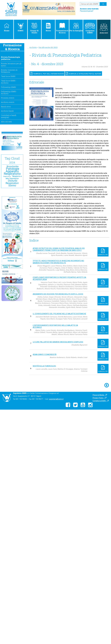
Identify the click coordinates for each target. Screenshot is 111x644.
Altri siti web (6, 122)
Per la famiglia (76, 27)
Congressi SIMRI (90, 28)
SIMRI (21, 27)
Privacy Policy (100, 398)
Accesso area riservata (89, 9)
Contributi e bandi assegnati (9, 116)
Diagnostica (7, 176)
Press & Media (100, 395)
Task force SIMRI (8, 76)
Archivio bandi (7, 111)
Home (7, 27)
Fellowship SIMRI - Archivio (9, 92)
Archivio (33, 47)
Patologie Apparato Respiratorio (12, 171)
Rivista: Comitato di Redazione (9, 71)
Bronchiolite (13, 166)
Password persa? (87, 11)
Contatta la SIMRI (101, 401)
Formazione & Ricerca (62, 28)
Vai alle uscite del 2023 (48, 47)
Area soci (104, 28)
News (48, 27)
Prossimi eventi (8, 98)
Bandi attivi (6, 107)
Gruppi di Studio (34, 28)
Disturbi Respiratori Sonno (12, 183)
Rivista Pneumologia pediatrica (11, 58)
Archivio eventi (8, 102)
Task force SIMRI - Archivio (9, 82)
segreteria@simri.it (56, 399)
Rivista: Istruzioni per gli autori (11, 64)
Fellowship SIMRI (9, 87)
